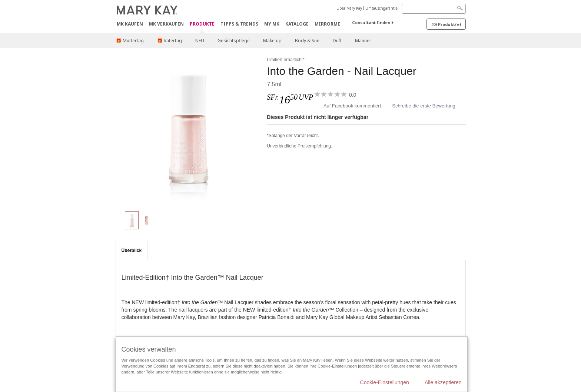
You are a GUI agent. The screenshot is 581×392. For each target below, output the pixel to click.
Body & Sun (307, 41)
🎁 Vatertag (170, 41)
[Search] (434, 9)
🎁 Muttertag (130, 41)
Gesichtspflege (234, 41)
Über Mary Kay (349, 8)
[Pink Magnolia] (189, 130)
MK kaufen (130, 24)
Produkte (202, 24)
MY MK (272, 24)
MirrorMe (327, 24)
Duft (337, 41)
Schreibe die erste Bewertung (424, 106)
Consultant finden (371, 22)
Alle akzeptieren (443, 382)
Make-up (272, 41)
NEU (200, 41)
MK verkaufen (166, 24)
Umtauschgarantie (381, 8)
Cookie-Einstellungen (385, 382)
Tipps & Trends (239, 24)
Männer (363, 41)
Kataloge (297, 24)
